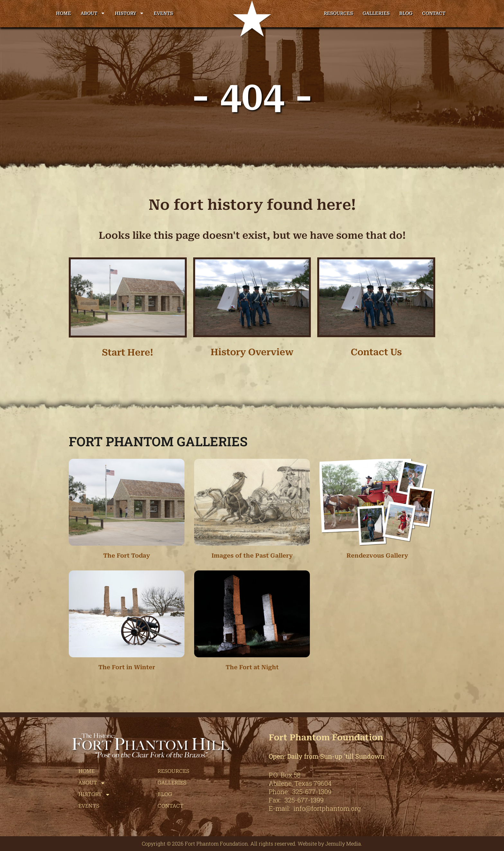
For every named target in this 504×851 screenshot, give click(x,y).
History (129, 13)
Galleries (376, 13)
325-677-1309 (312, 791)
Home (63, 13)
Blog (406, 13)
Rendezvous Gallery (377, 555)
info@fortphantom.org (327, 808)
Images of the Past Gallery (252, 555)
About (93, 13)
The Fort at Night (252, 667)
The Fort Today (127, 555)
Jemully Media (343, 843)
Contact (434, 13)
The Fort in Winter (127, 667)
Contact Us (376, 352)
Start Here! (128, 352)
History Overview (252, 352)
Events (163, 13)
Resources (338, 13)
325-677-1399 (304, 800)
